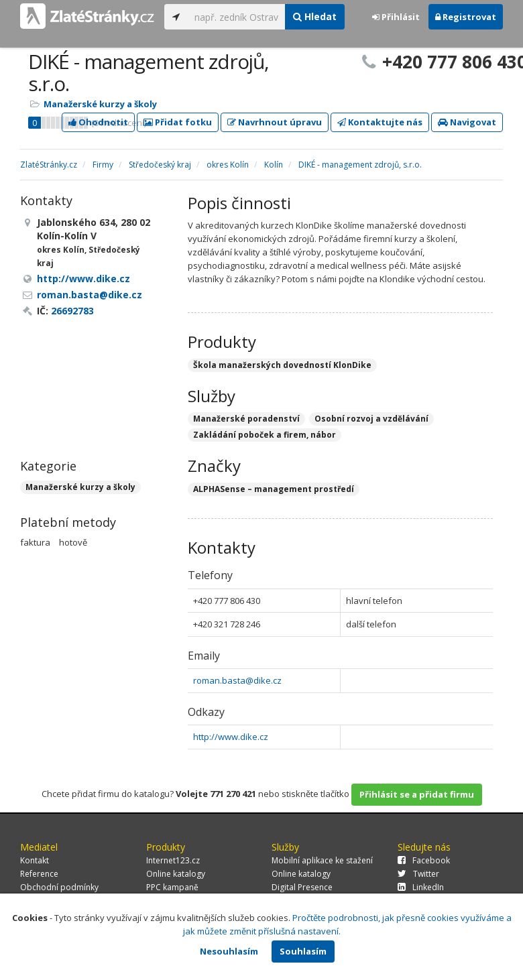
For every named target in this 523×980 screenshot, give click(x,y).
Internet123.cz (173, 860)
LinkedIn (421, 887)
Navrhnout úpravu (275, 122)
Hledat (315, 16)
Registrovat (466, 17)
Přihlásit (396, 17)
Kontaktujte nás (380, 122)
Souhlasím (303, 951)
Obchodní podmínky (59, 887)
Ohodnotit (98, 122)
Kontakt (35, 860)
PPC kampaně (172, 887)
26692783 (72, 311)
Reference (39, 874)
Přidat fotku (178, 122)
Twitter (418, 874)
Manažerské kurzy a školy (100, 104)
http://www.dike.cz (231, 737)
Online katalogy (176, 874)
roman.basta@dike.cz (237, 680)
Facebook (424, 860)
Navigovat (467, 122)
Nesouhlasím (229, 951)
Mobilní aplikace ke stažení (322, 860)
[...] (236, 17)
